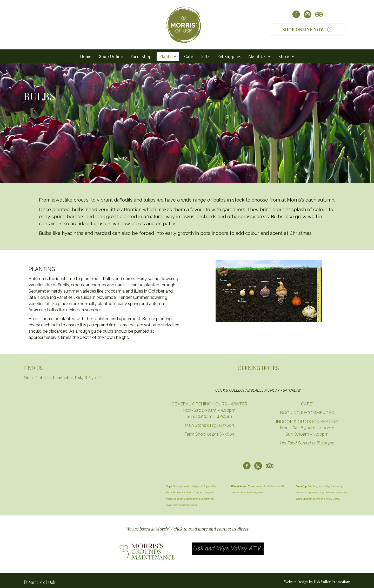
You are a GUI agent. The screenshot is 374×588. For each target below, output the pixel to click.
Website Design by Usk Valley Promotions (317, 582)
